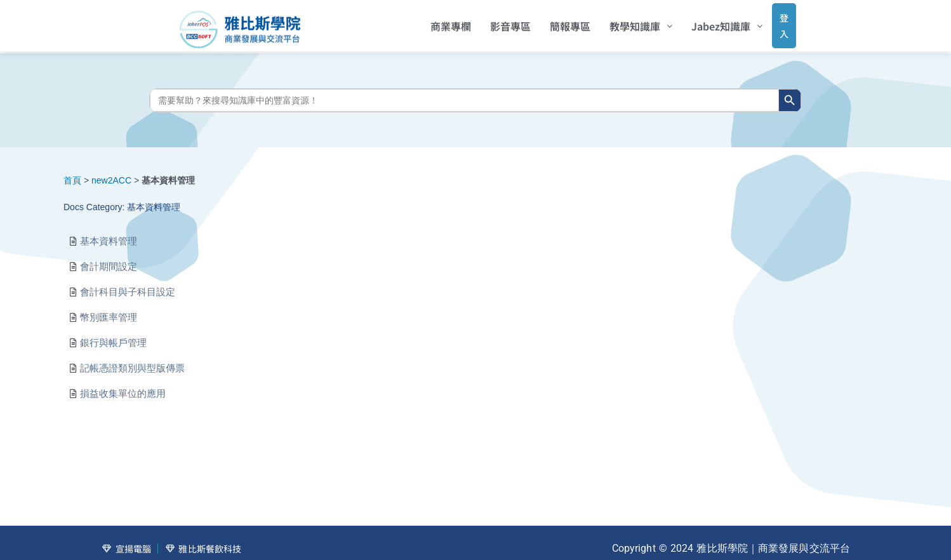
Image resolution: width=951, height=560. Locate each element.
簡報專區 (553, 22)
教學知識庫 (624, 22)
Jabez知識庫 (710, 22)
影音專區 (493, 22)
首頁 (72, 171)
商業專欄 (434, 22)
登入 (772, 22)
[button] (624, 22)
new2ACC (111, 171)
